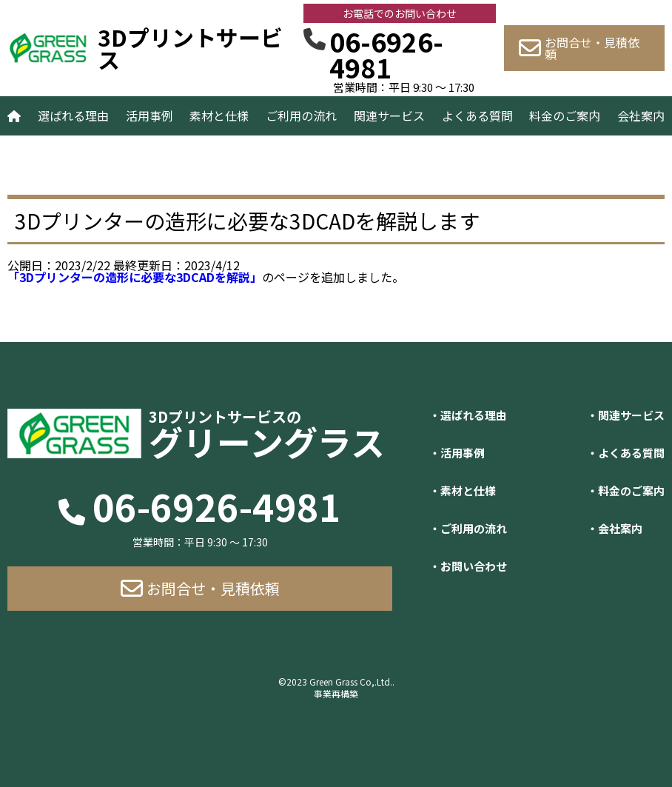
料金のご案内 (565, 115)
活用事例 (149, 115)
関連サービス (389, 115)
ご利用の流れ (301, 115)
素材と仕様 (219, 115)
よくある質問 (477, 115)
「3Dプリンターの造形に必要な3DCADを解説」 (135, 277)
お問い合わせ (474, 566)
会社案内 (641, 115)
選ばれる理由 (73, 115)
